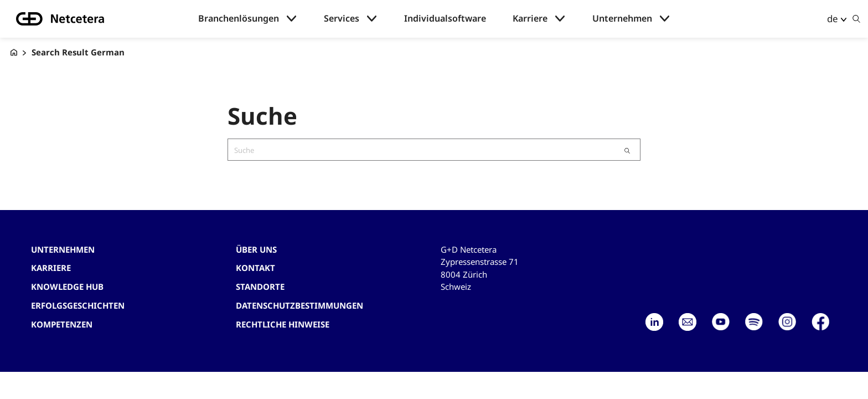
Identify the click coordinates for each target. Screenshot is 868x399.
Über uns (256, 249)
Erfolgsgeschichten (78, 305)
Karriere (530, 19)
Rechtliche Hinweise (283, 324)
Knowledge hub (67, 287)
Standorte (260, 287)
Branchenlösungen (239, 19)
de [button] (833, 19)
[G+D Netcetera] (14, 52)
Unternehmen (622, 19)
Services (342, 19)
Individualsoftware (445, 19)
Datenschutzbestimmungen (299, 305)
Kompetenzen (62, 324)
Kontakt (255, 268)
